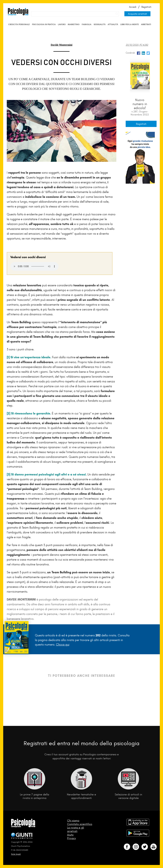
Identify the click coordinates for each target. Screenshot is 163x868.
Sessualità (100, 24)
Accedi (133, 7)
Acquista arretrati (137, 14)
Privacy (72, 838)
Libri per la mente (130, 24)
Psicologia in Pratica (44, 24)
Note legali (16, 854)
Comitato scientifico (80, 824)
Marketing (74, 24)
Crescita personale (19, 24)
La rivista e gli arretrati (76, 829)
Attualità (113, 24)
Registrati (146, 7)
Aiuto (70, 835)
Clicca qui (63, 645)
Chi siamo (73, 821)
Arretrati (146, 24)
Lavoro (62, 24)
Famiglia (87, 24)
